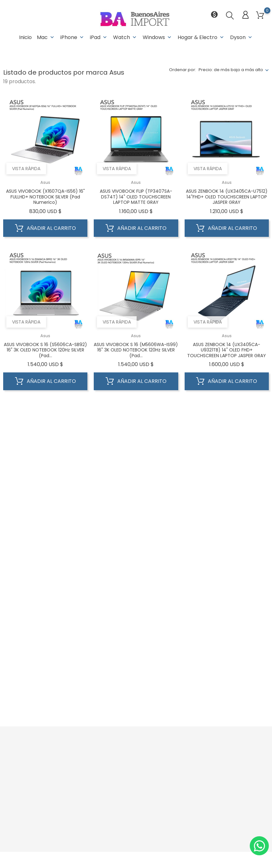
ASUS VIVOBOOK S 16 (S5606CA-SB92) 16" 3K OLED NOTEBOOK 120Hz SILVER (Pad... (45, 350)
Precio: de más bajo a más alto (231, 70)
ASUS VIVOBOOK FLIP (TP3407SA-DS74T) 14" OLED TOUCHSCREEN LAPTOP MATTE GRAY (136, 197)
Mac (46, 37)
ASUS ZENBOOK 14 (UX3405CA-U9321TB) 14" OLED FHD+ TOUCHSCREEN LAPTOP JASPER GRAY (227, 350)
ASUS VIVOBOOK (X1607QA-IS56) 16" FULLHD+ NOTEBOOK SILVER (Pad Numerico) (45, 197)
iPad (99, 37)
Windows (158, 37)
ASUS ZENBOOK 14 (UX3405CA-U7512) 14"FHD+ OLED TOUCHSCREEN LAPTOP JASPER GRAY (227, 197)
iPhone (73, 37)
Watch (125, 37)
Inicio (25, 37)
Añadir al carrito (45, 228)
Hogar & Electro (201, 37)
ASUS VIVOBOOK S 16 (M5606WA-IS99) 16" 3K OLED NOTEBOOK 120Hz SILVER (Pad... (136, 350)
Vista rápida (26, 169)
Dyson (242, 37)
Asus (45, 182)
